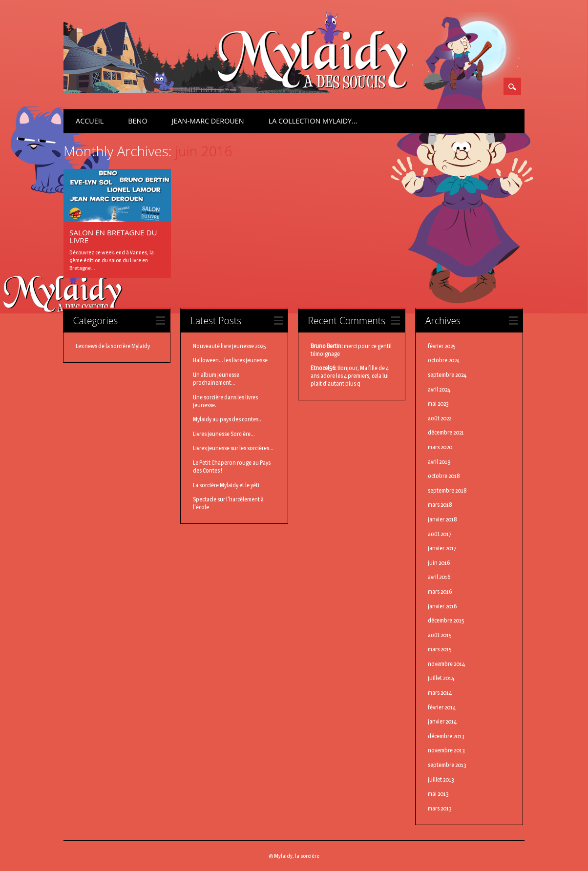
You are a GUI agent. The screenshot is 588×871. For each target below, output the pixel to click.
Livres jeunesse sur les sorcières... (233, 448)
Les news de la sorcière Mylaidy (113, 346)
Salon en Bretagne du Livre (113, 236)
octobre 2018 (444, 476)
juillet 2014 (441, 678)
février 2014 (442, 707)
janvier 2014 (442, 721)
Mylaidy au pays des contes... (228, 419)
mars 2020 (440, 447)
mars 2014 (440, 693)
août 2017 (440, 534)
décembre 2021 (446, 432)
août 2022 (440, 418)
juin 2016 (439, 563)
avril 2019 (439, 462)
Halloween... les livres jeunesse (230, 360)
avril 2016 (439, 577)
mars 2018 (440, 505)
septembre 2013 (447, 765)
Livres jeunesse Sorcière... (224, 434)
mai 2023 (438, 404)
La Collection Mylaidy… (313, 121)
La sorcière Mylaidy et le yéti (226, 485)
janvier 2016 (442, 606)
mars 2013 (440, 808)
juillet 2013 (441, 779)
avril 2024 (439, 389)
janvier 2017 (442, 548)
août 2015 (440, 635)
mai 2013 (438, 794)
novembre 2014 (446, 664)
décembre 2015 (446, 620)
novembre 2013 (446, 750)
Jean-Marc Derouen (208, 121)
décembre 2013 (446, 736)
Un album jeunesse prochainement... (216, 379)
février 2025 (442, 346)
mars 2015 (440, 649)
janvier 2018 (442, 519)
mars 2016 (440, 591)
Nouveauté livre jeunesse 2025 (230, 346)
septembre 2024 (447, 375)
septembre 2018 (447, 490)
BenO (137, 121)
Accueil (90, 121)
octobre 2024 (444, 360)
